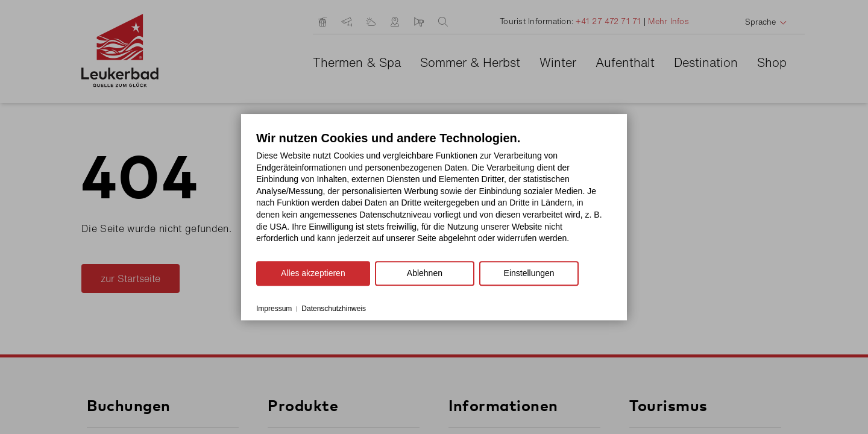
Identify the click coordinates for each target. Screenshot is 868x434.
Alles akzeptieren (313, 273)
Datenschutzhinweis (334, 309)
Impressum (274, 309)
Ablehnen (425, 273)
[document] (434, 196)
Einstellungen (529, 273)
